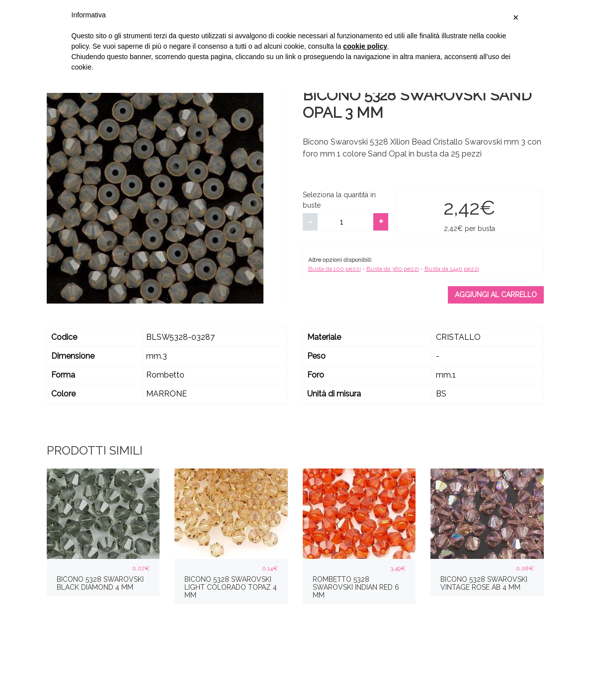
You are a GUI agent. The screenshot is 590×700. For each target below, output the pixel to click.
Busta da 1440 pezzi (452, 269)
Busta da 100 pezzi (335, 269)
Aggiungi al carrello (496, 295)
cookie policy (365, 46)
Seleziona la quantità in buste (339, 200)
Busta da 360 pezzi (393, 269)
